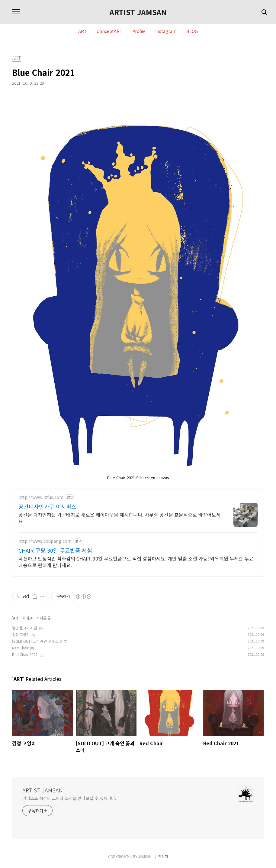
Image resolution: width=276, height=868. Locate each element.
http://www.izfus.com (41, 497)
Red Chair (20, 648)
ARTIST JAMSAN (138, 12)
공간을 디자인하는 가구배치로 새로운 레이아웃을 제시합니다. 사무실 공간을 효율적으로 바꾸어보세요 (120, 518)
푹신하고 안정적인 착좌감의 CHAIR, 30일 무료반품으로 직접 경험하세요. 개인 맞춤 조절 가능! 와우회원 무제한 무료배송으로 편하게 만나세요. (136, 562)
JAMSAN (145, 856)
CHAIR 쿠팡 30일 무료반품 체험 (55, 550)
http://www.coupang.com (45, 541)
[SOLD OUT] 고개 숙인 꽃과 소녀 (37, 641)
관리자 (163, 856)
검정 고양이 (21, 634)
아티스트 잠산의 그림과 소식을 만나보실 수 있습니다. (69, 798)
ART (83, 31)
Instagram (166, 31)
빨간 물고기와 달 (25, 628)
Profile (139, 31)
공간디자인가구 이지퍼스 (47, 506)
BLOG (192, 31)
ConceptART (110, 31)
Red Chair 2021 (25, 654)
